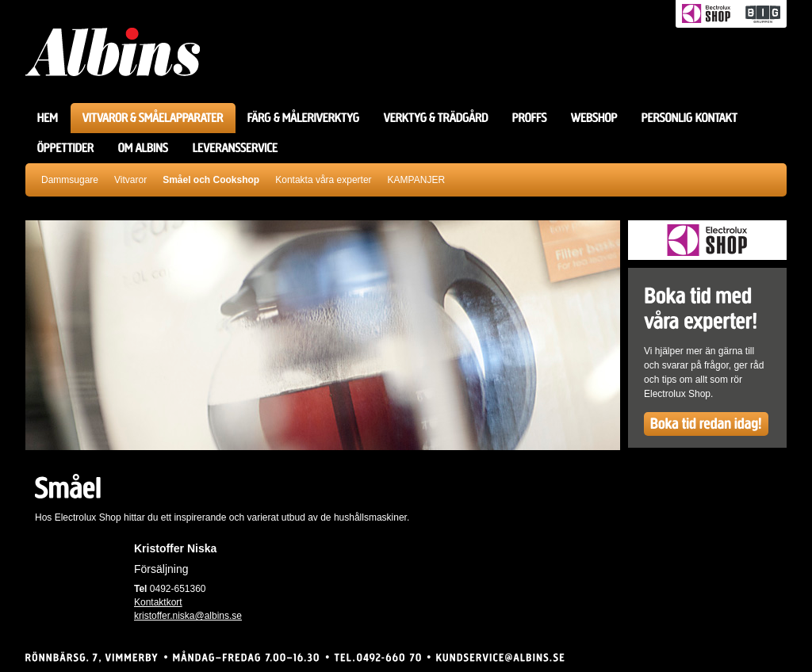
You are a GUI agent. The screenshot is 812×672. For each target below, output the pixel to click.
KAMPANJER (416, 180)
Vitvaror (130, 180)
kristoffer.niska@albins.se (188, 616)
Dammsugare (70, 180)
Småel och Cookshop (211, 180)
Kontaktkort (158, 602)
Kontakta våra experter (323, 180)
